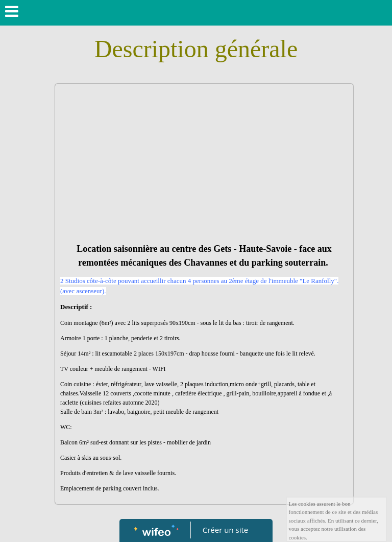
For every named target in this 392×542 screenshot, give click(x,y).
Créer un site (225, 530)
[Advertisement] (204, 166)
